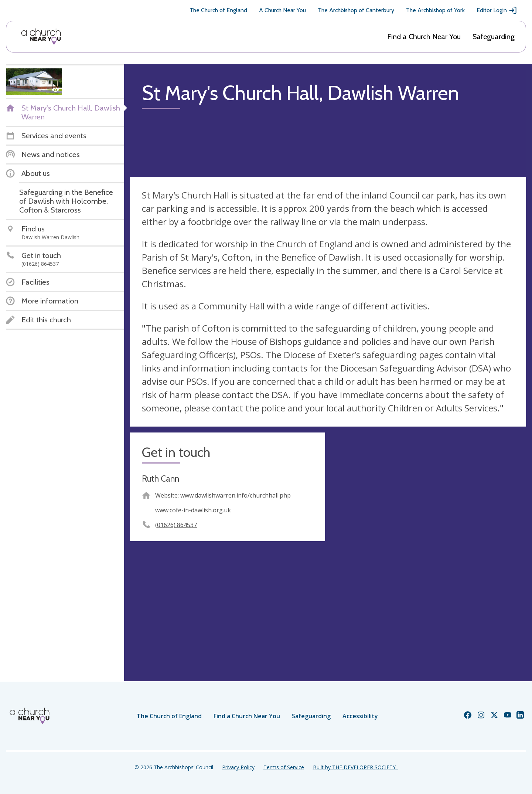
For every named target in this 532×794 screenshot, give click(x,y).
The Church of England (218, 10)
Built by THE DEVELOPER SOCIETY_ (355, 767)
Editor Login (497, 10)
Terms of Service (284, 767)
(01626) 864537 (176, 525)
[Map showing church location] (429, 530)
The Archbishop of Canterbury (356, 10)
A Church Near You (282, 10)
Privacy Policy (238, 767)
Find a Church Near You (424, 37)
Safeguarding (494, 37)
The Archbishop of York (435, 10)
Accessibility (360, 716)
